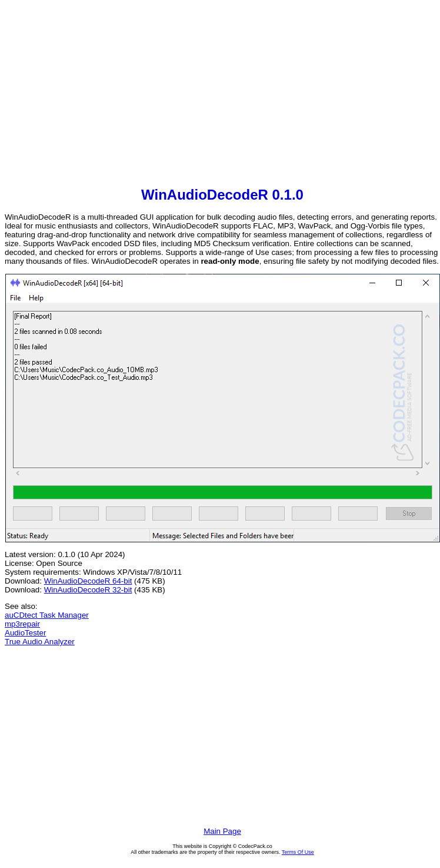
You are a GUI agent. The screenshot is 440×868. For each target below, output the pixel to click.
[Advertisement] (222, 95)
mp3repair (22, 624)
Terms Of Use (298, 852)
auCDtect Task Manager (47, 615)
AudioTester (25, 633)
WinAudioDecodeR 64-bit (88, 581)
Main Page (222, 831)
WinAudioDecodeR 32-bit (88, 590)
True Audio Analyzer (40, 642)
